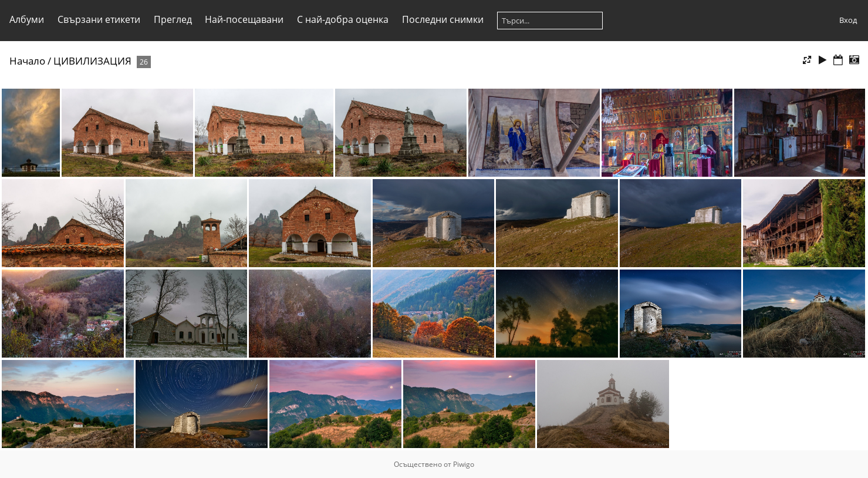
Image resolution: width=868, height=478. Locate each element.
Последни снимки (443, 19)
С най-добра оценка (343, 19)
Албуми (27, 19)
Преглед (173, 19)
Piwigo (464, 464)
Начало (27, 61)
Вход (848, 20)
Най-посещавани (244, 19)
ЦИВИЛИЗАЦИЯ (92, 61)
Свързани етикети (99, 19)
